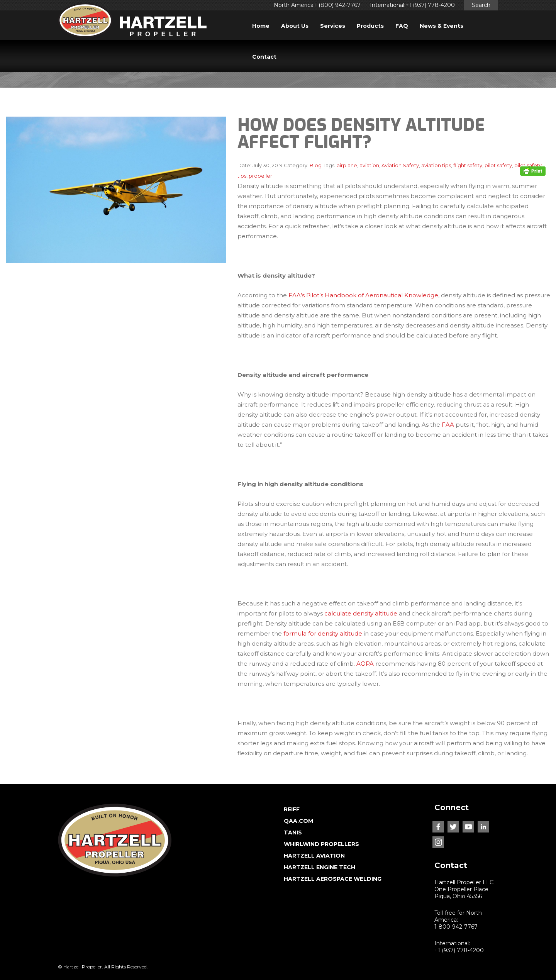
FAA (448, 425)
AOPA (365, 664)
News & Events (442, 26)
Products (370, 26)
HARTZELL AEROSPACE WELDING (333, 879)
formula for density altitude (323, 633)
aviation (369, 165)
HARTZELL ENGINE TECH (320, 867)
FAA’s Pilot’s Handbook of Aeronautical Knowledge (363, 295)
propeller (260, 176)
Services (333, 26)
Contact (264, 57)
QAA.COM (298, 821)
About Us (295, 26)
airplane (347, 165)
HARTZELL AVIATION (314, 856)
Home (261, 26)
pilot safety (498, 165)
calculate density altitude (361, 613)
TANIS (293, 832)
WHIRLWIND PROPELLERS (321, 844)
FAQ (402, 26)
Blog (316, 165)
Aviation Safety (400, 165)
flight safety (468, 165)
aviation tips (436, 165)
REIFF (292, 809)
